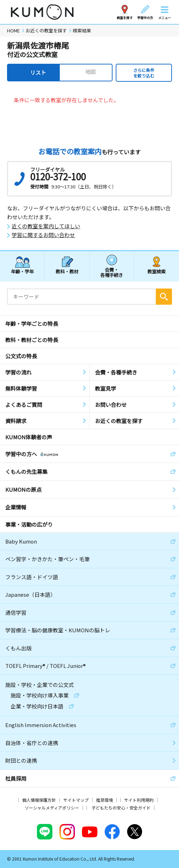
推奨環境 (104, 800)
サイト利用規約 (139, 800)
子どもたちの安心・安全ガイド (121, 808)
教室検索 (156, 271)
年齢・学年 (22, 271)
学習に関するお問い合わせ (43, 235)
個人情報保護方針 (39, 800)
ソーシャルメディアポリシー (52, 808)
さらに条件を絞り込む (144, 73)
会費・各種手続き (112, 272)
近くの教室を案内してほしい (46, 226)
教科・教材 (67, 271)
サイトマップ (76, 800)
